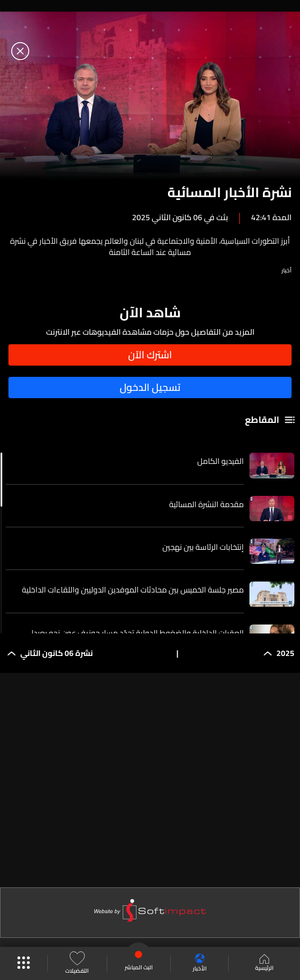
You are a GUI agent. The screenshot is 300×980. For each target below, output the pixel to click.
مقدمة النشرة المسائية (206, 504)
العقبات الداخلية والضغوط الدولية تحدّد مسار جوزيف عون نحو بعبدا (138, 633)
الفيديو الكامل (221, 461)
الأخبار (200, 963)
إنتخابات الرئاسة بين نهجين (203, 547)
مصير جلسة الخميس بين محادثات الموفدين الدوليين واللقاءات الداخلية (133, 590)
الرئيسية (264, 964)
